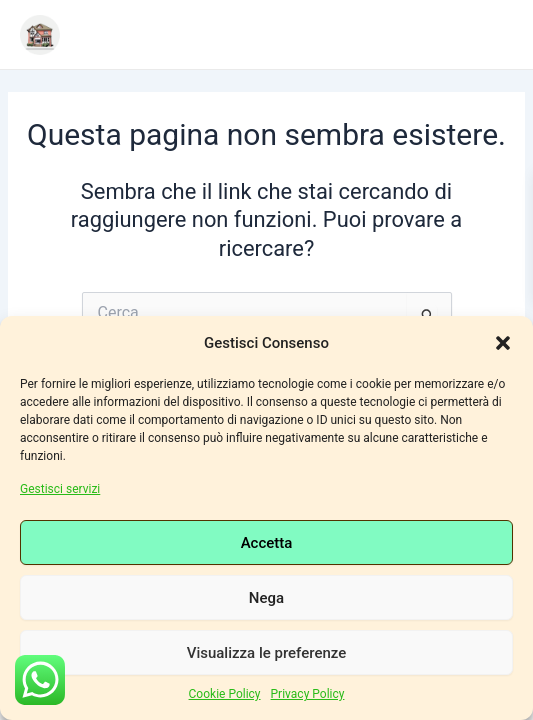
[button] (503, 343)
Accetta (267, 543)
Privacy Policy (308, 694)
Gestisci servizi (60, 489)
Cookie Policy (225, 694)
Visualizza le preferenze (267, 653)
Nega (266, 598)
